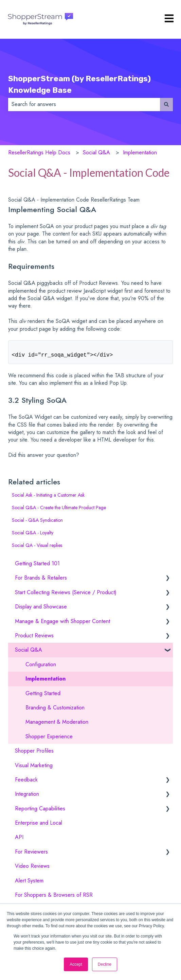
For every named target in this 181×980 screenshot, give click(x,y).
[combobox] (84, 104)
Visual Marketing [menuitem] (34, 768)
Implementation (140, 152)
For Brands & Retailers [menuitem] (41, 580)
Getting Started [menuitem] (43, 696)
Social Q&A (96, 152)
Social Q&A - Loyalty (33, 535)
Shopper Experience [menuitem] (49, 739)
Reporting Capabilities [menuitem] (40, 811)
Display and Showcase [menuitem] (41, 609)
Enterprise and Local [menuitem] (39, 826)
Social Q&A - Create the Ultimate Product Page (59, 510)
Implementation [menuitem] (46, 681)
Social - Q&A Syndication (37, 523)
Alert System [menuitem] (29, 883)
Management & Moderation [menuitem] (57, 725)
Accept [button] (76, 964)
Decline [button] (105, 964)
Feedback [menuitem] (26, 782)
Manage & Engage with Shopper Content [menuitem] (62, 624)
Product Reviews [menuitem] (34, 638)
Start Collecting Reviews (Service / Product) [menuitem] (66, 595)
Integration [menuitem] (27, 797)
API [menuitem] (19, 840)
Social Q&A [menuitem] (29, 652)
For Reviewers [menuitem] (31, 854)
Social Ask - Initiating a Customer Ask (48, 498)
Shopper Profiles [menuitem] (34, 753)
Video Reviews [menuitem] (32, 869)
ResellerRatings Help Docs (39, 152)
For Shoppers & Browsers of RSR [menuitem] (54, 898)
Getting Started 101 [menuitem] (37, 566)
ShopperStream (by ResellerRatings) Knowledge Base (79, 84)
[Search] (166, 104)
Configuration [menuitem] (41, 667)
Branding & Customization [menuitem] (55, 710)
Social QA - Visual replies (37, 548)
